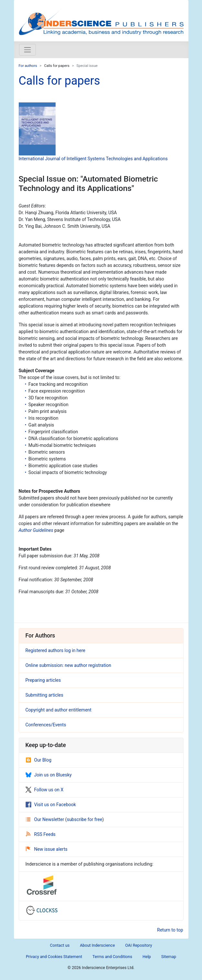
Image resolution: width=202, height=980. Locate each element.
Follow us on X (45, 790)
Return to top (170, 930)
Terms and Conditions (112, 957)
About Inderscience (97, 945)
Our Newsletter (46, 819)
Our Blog (39, 760)
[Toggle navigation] (27, 50)
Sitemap (169, 957)
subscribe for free (85, 819)
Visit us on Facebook (51, 805)
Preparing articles (43, 680)
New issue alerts (47, 849)
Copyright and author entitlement (58, 710)
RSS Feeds (41, 834)
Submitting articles (44, 695)
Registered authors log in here (56, 650)
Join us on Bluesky (49, 775)
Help (147, 957)
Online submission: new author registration (69, 665)
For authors (28, 66)
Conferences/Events (46, 725)
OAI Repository (138, 945)
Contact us (60, 945)
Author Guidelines (36, 530)
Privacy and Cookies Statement (54, 957)
